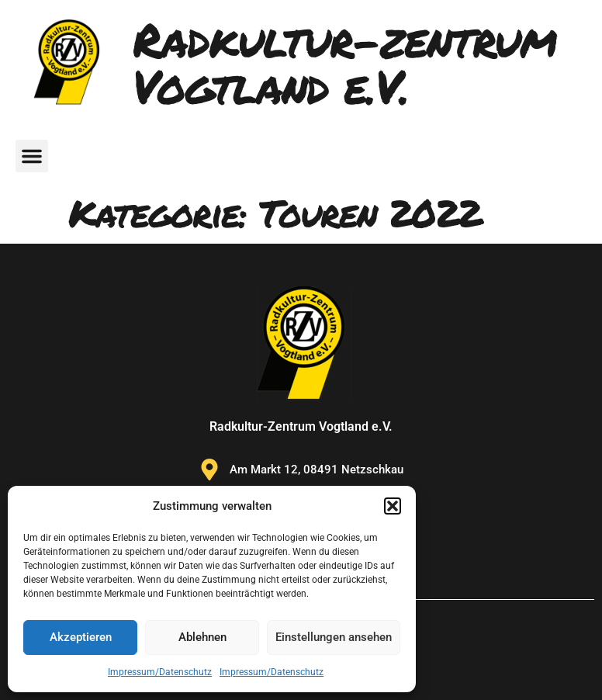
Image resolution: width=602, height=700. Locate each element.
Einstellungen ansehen (334, 637)
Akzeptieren (81, 637)
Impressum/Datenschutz (160, 672)
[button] (393, 506)
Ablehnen (202, 637)
